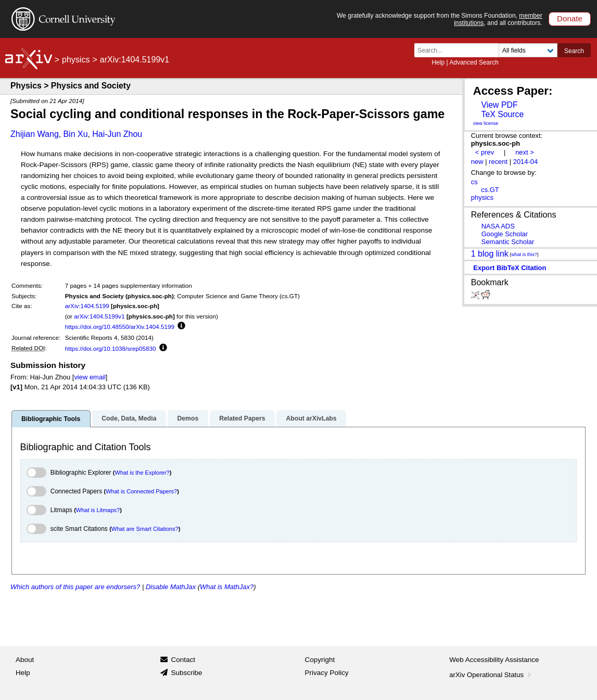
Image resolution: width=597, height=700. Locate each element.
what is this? (524, 254)
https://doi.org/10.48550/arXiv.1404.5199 (120, 327)
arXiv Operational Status (491, 675)
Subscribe (186, 673)
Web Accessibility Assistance (494, 660)
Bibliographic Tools (51, 419)
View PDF (499, 105)
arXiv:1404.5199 (87, 306)
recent (498, 162)
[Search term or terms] (460, 50)
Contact (183, 660)
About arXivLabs (311, 418)
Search (574, 51)
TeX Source (502, 114)
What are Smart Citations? (145, 529)
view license (486, 123)
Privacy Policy (327, 673)
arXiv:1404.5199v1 (99, 316)
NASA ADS (498, 226)
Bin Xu (75, 134)
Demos (188, 418)
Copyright (320, 660)
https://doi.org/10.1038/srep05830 (111, 348)
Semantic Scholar (508, 242)
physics (76, 60)
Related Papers (242, 418)
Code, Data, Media (129, 418)
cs (474, 182)
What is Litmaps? (98, 510)
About (25, 660)
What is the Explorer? (142, 473)
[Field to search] (528, 50)
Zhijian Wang (35, 134)
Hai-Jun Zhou (117, 134)
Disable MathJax (171, 587)
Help (438, 62)
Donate (570, 18)
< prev (485, 152)
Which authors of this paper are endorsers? (75, 587)
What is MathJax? (227, 587)
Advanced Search (474, 62)
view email (90, 377)
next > (525, 152)
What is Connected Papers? (141, 491)
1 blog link (490, 253)
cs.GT (490, 190)
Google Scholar (505, 234)
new (477, 162)
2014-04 (526, 162)
